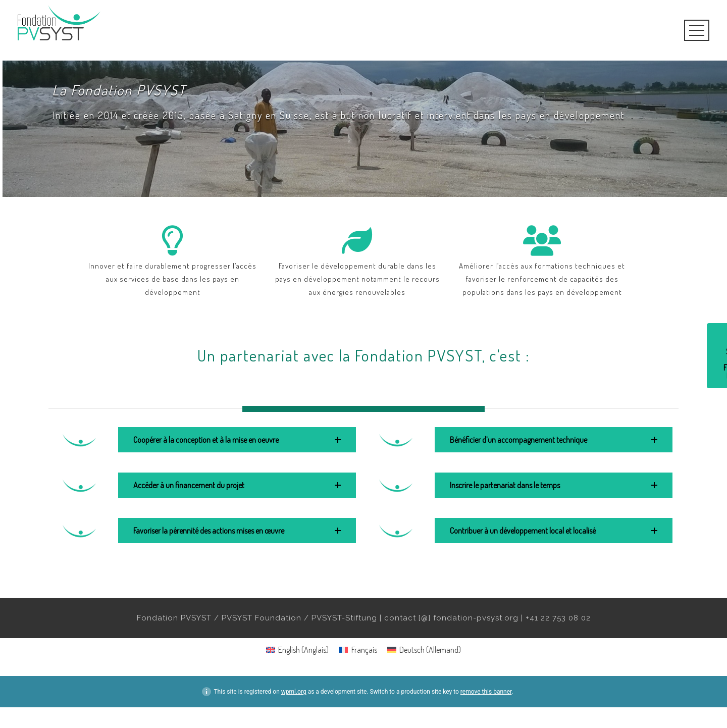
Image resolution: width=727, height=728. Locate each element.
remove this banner (486, 692)
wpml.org (294, 692)
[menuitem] (297, 649)
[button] (237, 440)
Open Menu (697, 30)
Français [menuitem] (364, 650)
